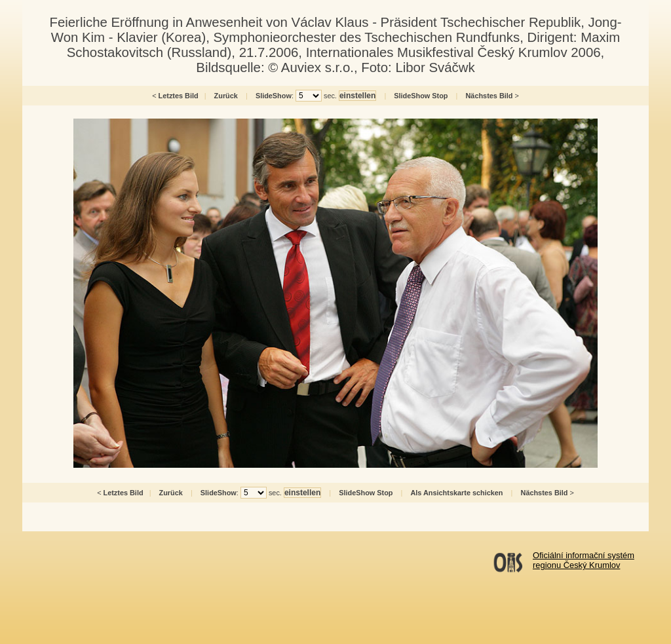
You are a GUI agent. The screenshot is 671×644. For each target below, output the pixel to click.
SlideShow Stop (421, 96)
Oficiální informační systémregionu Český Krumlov (584, 560)
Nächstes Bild (489, 96)
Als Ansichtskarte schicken (456, 493)
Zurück (226, 96)
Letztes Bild (179, 96)
